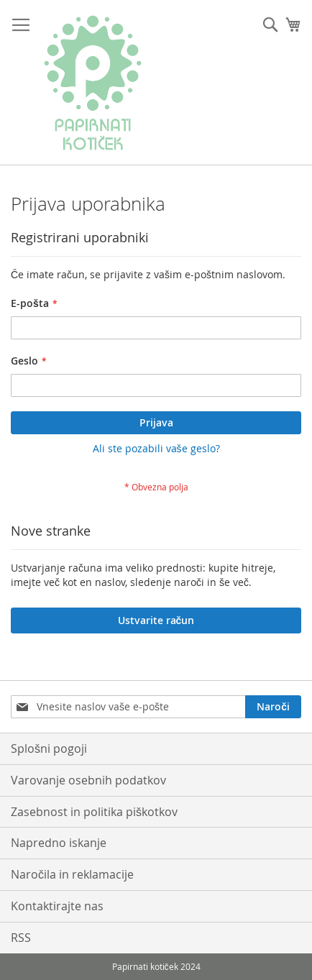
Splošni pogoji (49, 748)
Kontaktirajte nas (57, 906)
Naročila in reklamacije (72, 874)
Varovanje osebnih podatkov (88, 780)
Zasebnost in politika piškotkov (94, 812)
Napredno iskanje (59, 843)
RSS (21, 938)
